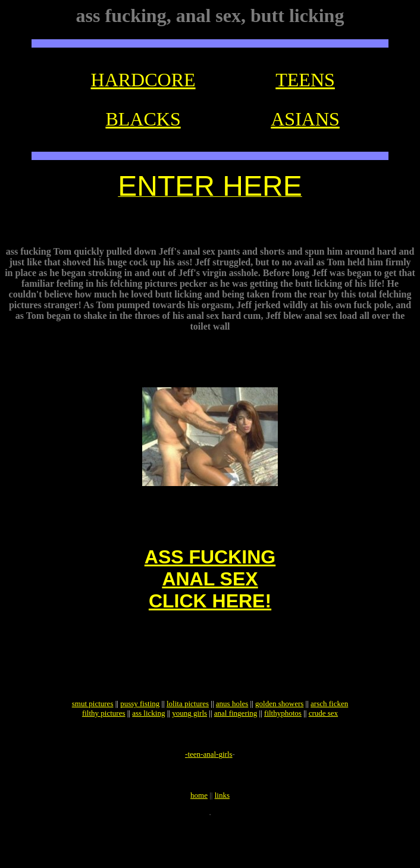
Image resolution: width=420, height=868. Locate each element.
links (222, 838)
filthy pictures (104, 745)
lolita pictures (188, 736)
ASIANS (305, 119)
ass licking (148, 745)
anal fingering (236, 745)
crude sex (323, 745)
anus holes (232, 736)
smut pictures (93, 736)
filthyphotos (283, 745)
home (199, 838)
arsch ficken (329, 736)
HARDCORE (143, 80)
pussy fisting (140, 736)
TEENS (305, 80)
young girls (189, 745)
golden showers (279, 736)
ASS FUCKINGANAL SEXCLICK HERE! (210, 597)
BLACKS (143, 119)
